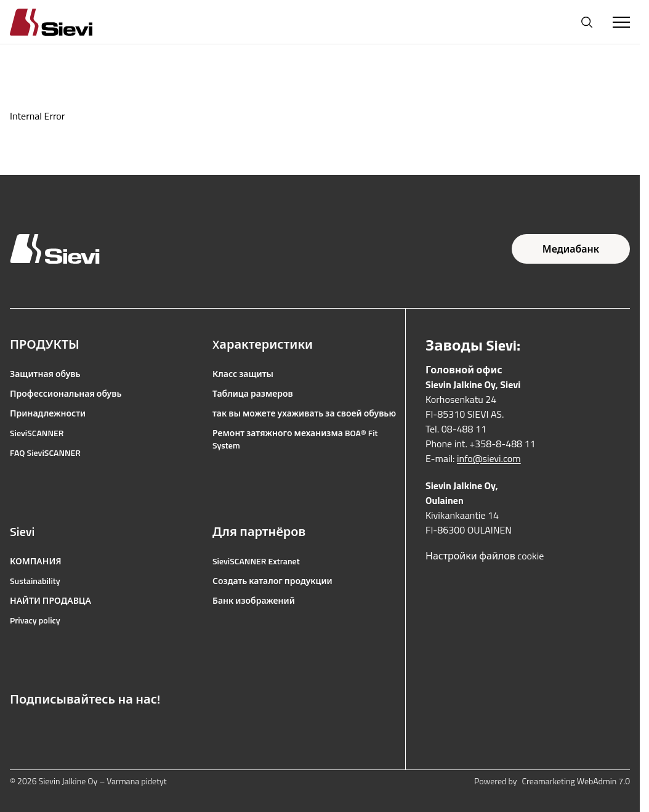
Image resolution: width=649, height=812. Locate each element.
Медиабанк (571, 249)
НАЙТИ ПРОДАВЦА (50, 601)
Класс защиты (243, 374)
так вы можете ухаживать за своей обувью (304, 413)
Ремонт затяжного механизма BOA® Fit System (295, 439)
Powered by (552, 781)
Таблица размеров (253, 394)
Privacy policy (35, 620)
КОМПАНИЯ (36, 561)
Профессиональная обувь (66, 394)
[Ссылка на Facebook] (16, 729)
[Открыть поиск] (587, 22)
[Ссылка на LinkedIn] (97, 729)
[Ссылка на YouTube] (70, 729)
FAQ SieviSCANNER (45, 453)
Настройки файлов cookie (485, 556)
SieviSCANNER (37, 433)
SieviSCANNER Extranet (256, 561)
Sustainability (35, 581)
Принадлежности (48, 413)
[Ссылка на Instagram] (43, 729)
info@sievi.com (489, 458)
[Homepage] (66, 22)
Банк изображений (254, 601)
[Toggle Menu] (621, 22)
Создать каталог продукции (272, 581)
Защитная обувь (45, 374)
